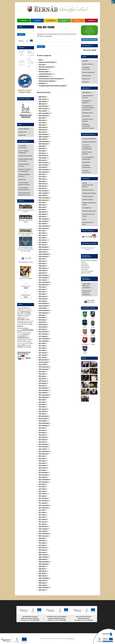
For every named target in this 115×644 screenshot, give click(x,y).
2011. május (42, 515)
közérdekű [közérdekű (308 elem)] (28, 330)
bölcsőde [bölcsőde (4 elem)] (25, 310)
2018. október (43, 308)
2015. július (42, 400)
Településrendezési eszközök (88, 97)
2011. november (43, 501)
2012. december (43, 472)
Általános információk (89, 137)
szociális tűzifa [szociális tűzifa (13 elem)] (21, 340)
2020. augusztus (43, 256)
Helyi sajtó (42, 65)
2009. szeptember (44, 562)
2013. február (43, 468)
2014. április (42, 435)
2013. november (43, 447)
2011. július (42, 510)
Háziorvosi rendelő (88, 188)
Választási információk (89, 40)
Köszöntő (37, 21)
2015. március (43, 409)
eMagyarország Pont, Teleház (88, 213)
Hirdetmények (86, 160)
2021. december (43, 219)
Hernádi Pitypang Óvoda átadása (31, 52)
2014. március (43, 437)
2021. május (42, 235)
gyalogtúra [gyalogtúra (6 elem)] (20, 317)
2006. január (42, 583)
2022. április (42, 209)
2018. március (43, 324)
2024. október (43, 139)
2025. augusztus (43, 116)
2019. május (42, 292)
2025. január (42, 132)
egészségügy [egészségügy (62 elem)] (26, 312)
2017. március (43, 353)
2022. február (43, 214)
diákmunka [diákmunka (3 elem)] (30, 310)
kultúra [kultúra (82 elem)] (20, 326)
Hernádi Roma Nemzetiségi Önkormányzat (87, 282)
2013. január (42, 470)
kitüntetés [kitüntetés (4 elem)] (19, 324)
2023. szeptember (44, 170)
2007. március (43, 576)
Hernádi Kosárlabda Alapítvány (24, 175)
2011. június (42, 512)
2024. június (42, 148)
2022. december (43, 191)
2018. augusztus (43, 313)
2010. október (43, 531)
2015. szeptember (44, 395)
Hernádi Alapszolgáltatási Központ (87, 183)
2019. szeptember (44, 282)
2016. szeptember (44, 367)
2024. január (42, 160)
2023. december (43, 162)
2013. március (43, 465)
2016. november (43, 362)
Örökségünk (22, 135)
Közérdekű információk (46, 67)
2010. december (43, 526)
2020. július (42, 259)
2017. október (43, 336)
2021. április (42, 238)
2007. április (42, 573)
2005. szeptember (44, 587)
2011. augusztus (43, 508)
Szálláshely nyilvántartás (86, 170)
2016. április (42, 379)
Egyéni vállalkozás (85, 262)
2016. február (43, 383)
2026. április (42, 97)
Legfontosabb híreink (45, 74)
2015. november (43, 390)
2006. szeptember (44, 578)
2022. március (43, 212)
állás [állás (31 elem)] (24, 345)
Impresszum (85, 82)
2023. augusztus (43, 172)
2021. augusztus (43, 228)
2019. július (42, 287)
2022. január (42, 216)
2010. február (43, 550)
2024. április (42, 153)
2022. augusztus (43, 200)
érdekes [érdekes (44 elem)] (20, 347)
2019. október (43, 280)
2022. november (43, 193)
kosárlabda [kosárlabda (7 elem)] (30, 324)
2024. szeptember (44, 141)
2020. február (43, 270)
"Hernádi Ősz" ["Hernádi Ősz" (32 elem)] (22, 308)
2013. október (43, 449)
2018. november (43, 306)
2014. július (42, 428)
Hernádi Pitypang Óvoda (89, 209)
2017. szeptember (44, 339)
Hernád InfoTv (22, 132)
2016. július (42, 371)
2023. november (43, 165)
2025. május (42, 123)
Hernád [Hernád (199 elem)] (21, 319)
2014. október (43, 421)
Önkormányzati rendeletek (47, 81)
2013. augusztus (43, 454)
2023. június (42, 177)
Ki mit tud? (30, 61)
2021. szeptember (44, 226)
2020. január (42, 273)
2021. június (42, 233)
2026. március (43, 99)
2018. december (43, 303)
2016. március (43, 381)
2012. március (43, 494)
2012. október (43, 477)
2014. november (43, 418)
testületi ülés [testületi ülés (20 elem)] (21, 341)
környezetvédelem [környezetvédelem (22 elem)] (23, 328)
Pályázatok (42, 83)
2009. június (42, 566)
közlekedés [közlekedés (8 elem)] (20, 330)
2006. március (43, 580)
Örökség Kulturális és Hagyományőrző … (25, 170)
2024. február (43, 158)
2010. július (42, 538)
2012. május (42, 489)
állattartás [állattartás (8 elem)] (20, 345)
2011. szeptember (44, 505)
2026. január (42, 104)
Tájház (84, 217)
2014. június (42, 430)
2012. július (42, 484)
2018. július (42, 315)
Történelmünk (51, 21)
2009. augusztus (43, 564)
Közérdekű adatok (87, 113)
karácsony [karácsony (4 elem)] (31, 321)
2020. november (43, 249)
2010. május (42, 543)
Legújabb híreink (44, 76)
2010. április (42, 545)
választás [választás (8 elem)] (27, 343)
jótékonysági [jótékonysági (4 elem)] (26, 321)
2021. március (43, 240)
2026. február (43, 101)
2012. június (42, 487)
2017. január (42, 357)
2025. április (42, 125)
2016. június (42, 374)
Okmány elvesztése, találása (87, 267)
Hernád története (87, 64)
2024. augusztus (43, 144)
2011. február (43, 522)
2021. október (43, 224)
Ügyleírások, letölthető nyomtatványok (89, 257)
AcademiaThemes (71, 639)
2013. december (43, 444)
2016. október (43, 364)
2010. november (43, 529)
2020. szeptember (44, 254)
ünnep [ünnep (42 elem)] (29, 347)
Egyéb (40, 60)
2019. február (43, 299)
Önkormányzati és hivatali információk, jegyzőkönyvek (88, 108)
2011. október (43, 503)
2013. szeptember (44, 451)
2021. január (42, 245)
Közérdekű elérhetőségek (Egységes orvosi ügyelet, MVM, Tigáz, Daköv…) (89, 30)
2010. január (42, 552)
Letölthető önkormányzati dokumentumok (87, 145)
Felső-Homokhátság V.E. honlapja (26, 262)
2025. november (43, 108)
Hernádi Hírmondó (24, 129)
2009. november (43, 557)
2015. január (42, 414)
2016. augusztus (43, 369)
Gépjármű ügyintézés (85, 264)
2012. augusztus (43, 482)
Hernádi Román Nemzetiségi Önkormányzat (87, 289)
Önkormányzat (87, 92)
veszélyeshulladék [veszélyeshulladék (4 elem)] (21, 343)
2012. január (42, 496)
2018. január (42, 329)
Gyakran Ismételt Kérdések (47, 62)
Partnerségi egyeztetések (86, 68)
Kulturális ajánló (44, 72)
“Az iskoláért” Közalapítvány (22, 147)
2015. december (43, 388)
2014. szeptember (44, 423)
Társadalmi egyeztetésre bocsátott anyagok (52, 86)
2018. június (42, 317)
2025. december (43, 106)
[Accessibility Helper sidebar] (113, 2)
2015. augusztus (43, 397)
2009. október (43, 559)
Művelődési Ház (87, 206)
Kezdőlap (24, 21)
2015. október (43, 393)
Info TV (78, 21)
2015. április (42, 407)
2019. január (42, 301)
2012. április (42, 491)
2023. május (42, 179)
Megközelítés (86, 79)
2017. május (42, 348)
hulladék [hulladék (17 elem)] (27, 319)
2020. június (42, 261)
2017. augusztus (43, 341)
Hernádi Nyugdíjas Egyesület (23, 165)
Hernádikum (91, 21)
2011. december (43, 498)
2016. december (43, 360)
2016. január (42, 386)
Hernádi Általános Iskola (89, 221)
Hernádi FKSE (22, 180)
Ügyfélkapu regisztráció (86, 269)
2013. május (42, 461)
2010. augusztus (43, 536)
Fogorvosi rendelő (88, 194)
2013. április (42, 463)
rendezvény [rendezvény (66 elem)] (22, 338)
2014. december (43, 416)
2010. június (42, 541)
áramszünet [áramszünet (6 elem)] (28, 345)
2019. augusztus (43, 285)
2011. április (42, 517)
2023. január (42, 188)
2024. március (43, 155)
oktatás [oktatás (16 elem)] (19, 336)
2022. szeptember (44, 198)
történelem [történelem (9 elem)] (28, 341)
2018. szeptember (44, 310)
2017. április (42, 350)
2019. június (42, 289)
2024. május (42, 151)
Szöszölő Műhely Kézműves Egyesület (24, 184)
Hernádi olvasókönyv (88, 72)
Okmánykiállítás (84, 265)
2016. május (42, 376)
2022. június (42, 205)
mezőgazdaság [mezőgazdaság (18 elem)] (25, 334)
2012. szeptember (44, 479)
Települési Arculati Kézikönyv (88, 120)
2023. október (43, 167)
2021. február (43, 242)
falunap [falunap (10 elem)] (19, 314)
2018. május (42, 320)
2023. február (43, 186)
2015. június (42, 402)
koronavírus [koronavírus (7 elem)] (24, 324)
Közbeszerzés (86, 116)
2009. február (43, 571)
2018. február (43, 327)
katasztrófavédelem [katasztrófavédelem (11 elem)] (22, 323)
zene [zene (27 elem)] (31, 343)
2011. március (43, 519)
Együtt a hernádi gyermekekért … (23, 152)
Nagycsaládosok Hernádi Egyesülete (25, 189)
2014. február (43, 440)
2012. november (43, 475)
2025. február (43, 130)
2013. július (42, 456)
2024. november (43, 137)
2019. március (43, 296)
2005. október (43, 585)
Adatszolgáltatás (84, 260)
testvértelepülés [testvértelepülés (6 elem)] (29, 340)
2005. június (42, 590)
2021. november (43, 221)
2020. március (43, 268)
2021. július (42, 231)
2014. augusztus (43, 425)
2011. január (42, 524)
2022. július (42, 202)
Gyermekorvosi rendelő (89, 191)
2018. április (42, 322)
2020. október (43, 252)
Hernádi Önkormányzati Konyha (89, 202)
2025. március (43, 127)
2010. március (43, 548)
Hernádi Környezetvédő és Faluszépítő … (25, 160)
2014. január (42, 442)
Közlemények (43, 69)
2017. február (43, 355)
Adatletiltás (83, 258)
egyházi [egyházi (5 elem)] (19, 312)
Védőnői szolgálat (88, 198)
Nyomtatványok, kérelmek (87, 151)
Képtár (64, 21)
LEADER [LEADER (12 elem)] (19, 332)
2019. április (42, 294)
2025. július (42, 118)
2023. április (42, 181)
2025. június (42, 120)
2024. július (42, 146)
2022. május (42, 207)
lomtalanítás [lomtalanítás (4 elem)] (24, 332)
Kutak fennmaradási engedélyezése (88, 156)
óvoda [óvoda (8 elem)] (25, 347)
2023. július (42, 174)
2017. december (43, 332)
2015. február (43, 411)
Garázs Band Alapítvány (25, 156)
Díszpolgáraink (86, 76)
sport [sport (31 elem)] (28, 338)
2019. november (43, 278)
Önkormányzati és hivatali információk (50, 79)
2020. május (42, 263)
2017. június (42, 346)
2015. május (42, 404)
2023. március (43, 184)
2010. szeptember (44, 533)
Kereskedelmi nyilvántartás (86, 164)
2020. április (42, 266)
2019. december (43, 275)
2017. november (43, 334)
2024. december (43, 134)
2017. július (42, 343)
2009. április (42, 569)
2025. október (43, 111)
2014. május (42, 433)
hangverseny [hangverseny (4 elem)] (25, 317)
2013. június (42, 458)
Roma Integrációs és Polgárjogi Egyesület (24, 194)
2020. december (43, 247)
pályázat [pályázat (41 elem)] (25, 336)
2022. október (43, 195)
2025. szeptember (44, 113)
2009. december (43, 555)
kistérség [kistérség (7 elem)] (30, 323)
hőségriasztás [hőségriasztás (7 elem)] (20, 321)
